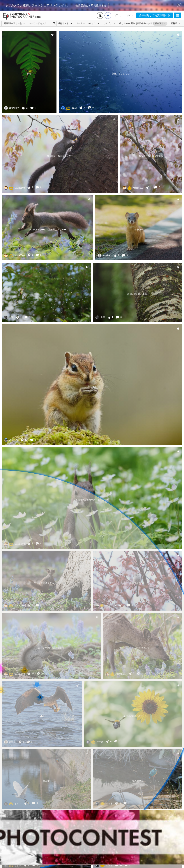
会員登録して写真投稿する (91, 6)
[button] (178, 15)
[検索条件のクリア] (146, 23)
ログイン (129, 15)
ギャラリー (160, 23)
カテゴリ (109, 23)
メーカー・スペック (88, 23)
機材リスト (65, 23)
